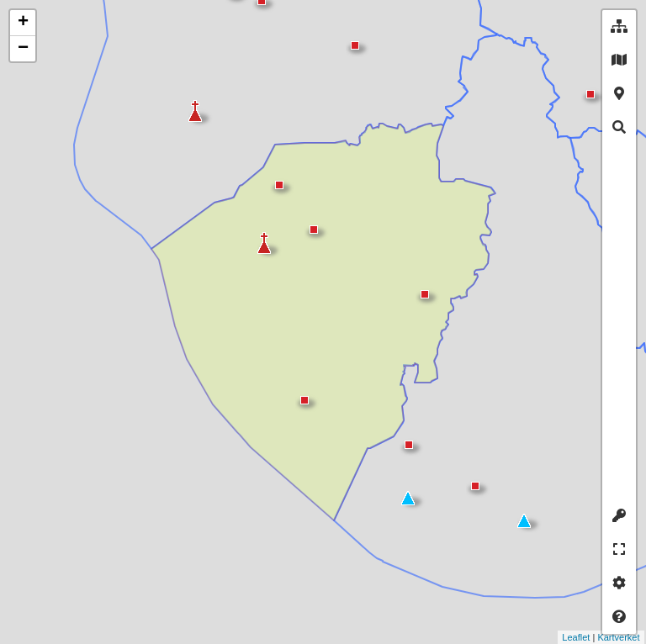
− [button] (23, 49)
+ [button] (23, 23)
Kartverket (579, 637)
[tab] (619, 27)
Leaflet (536, 637)
